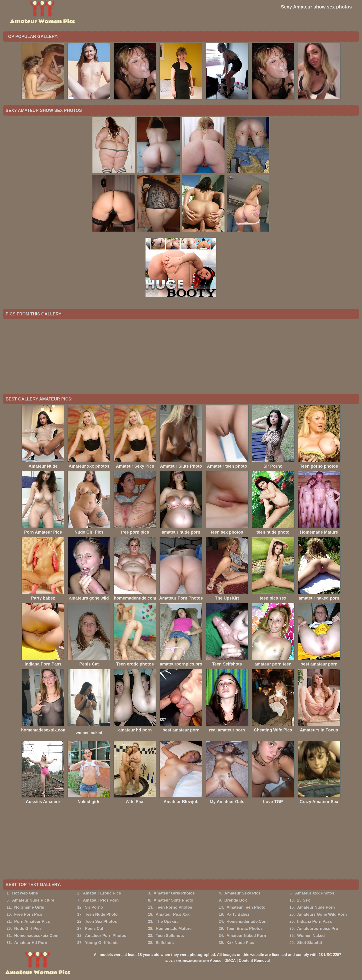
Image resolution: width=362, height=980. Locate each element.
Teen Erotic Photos (245, 929)
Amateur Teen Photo (246, 907)
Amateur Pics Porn (101, 900)
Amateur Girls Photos (174, 893)
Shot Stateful (310, 943)
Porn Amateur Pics (32, 921)
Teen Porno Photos (174, 907)
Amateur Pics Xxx (173, 914)
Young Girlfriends (102, 943)
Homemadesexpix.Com (36, 936)
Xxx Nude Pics (240, 943)
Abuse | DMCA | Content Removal (240, 961)
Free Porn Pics (28, 914)
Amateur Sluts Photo (173, 900)
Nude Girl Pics (28, 929)
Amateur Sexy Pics (242, 893)
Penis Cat (94, 929)
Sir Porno (94, 907)
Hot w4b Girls (25, 893)
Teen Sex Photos (101, 921)
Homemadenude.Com (247, 921)
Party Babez (238, 914)
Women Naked (311, 936)
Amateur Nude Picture (33, 900)
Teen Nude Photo (101, 914)
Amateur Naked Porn (246, 936)
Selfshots (165, 943)
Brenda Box (235, 900)
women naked (89, 733)
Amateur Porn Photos (106, 936)
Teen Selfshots (170, 936)
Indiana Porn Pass (314, 921)
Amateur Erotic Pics (102, 893)
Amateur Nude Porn (316, 907)
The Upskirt (167, 921)
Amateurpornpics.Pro (318, 929)
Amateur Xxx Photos (315, 893)
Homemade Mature (174, 929)
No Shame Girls (29, 907)
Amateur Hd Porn (31, 943)
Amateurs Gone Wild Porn (322, 914)
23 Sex (304, 900)
